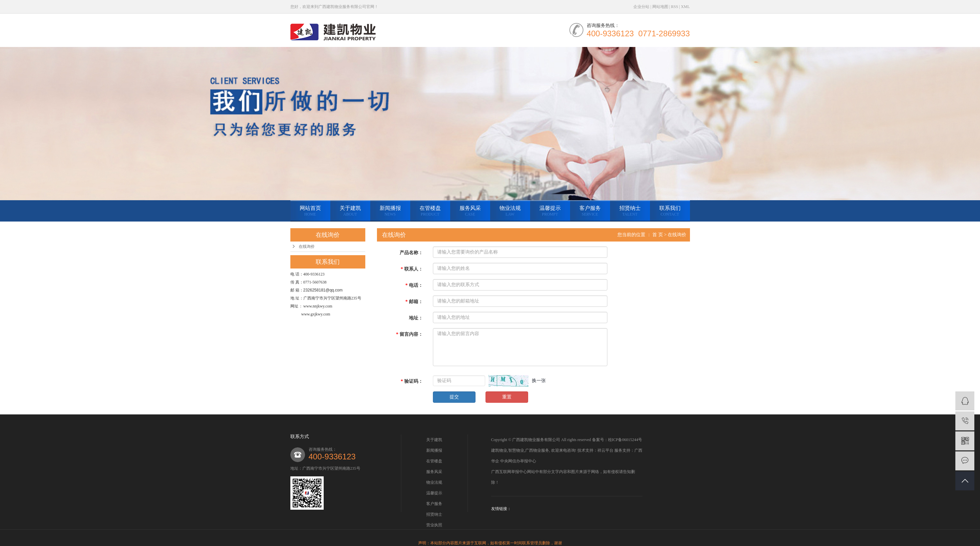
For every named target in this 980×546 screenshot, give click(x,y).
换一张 (539, 381)
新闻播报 (390, 211)
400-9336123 (332, 457)
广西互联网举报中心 (509, 472)
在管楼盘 (430, 211)
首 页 (658, 235)
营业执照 (434, 525)
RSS (674, 7)
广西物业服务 (537, 450)
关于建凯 (350, 211)
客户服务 (590, 211)
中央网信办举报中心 (518, 461)
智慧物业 (516, 450)
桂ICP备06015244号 (625, 440)
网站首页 (310, 211)
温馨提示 (550, 211)
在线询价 (307, 247)
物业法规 (510, 211)
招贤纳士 (630, 211)
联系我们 (670, 211)
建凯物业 (499, 450)
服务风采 (470, 211)
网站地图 (660, 7)
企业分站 (641, 7)
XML (685, 7)
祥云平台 (605, 450)
